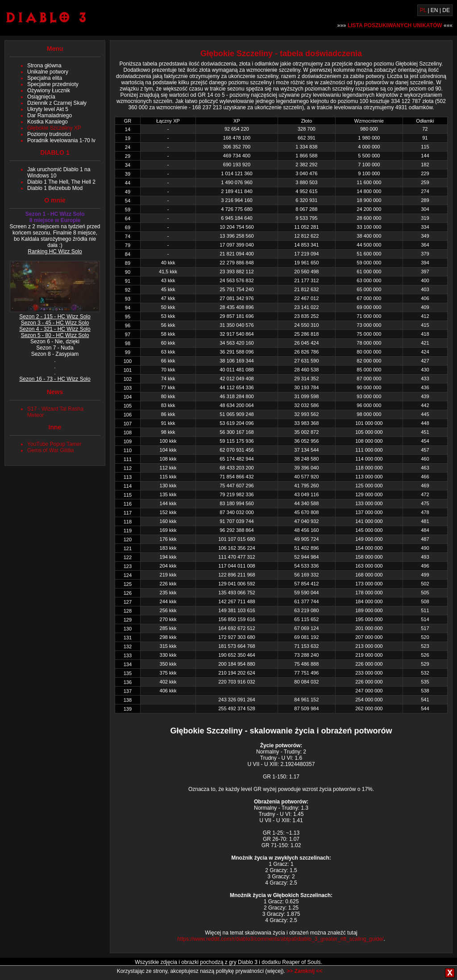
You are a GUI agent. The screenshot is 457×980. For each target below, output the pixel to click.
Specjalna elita (45, 78)
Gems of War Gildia (50, 450)
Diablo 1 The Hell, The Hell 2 (61, 182)
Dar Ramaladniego (50, 115)
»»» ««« (395, 25)
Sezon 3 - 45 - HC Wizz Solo (55, 323)
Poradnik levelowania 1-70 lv (61, 140)
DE (446, 10)
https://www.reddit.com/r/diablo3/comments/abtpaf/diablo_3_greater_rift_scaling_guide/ (280, 939)
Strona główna (44, 66)
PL (423, 10)
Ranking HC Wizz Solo (55, 251)
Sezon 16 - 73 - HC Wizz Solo (55, 379)
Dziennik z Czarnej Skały (57, 103)
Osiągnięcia (41, 97)
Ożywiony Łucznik (49, 91)
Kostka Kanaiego (48, 122)
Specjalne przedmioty (53, 84)
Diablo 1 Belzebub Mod (55, 188)
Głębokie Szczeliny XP (54, 128)
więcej (274, 971)
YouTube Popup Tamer (54, 444)
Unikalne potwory (48, 72)
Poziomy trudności (49, 134)
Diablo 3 (46, 17)
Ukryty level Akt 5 (48, 109)
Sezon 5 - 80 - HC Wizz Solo (55, 335)
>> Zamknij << (304, 971)
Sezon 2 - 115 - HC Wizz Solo (55, 317)
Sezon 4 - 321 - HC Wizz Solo (55, 329)
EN (434, 10)
